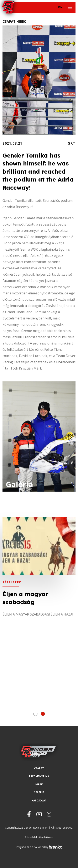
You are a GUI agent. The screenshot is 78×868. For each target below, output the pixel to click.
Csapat (39, 768)
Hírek (39, 784)
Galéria (39, 792)
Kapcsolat (39, 801)
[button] (35, 714)
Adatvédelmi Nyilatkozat (39, 837)
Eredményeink (39, 776)
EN (61, 7)
